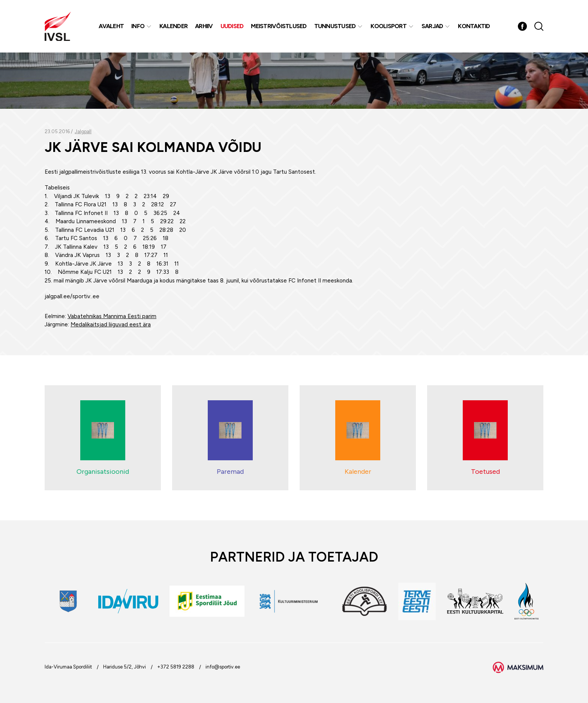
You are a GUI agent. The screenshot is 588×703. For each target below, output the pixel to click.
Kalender (173, 26)
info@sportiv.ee (223, 667)
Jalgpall (83, 131)
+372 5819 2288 (176, 667)
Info (138, 26)
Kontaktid (474, 26)
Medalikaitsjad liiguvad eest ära (111, 324)
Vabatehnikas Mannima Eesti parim (112, 316)
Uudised (232, 26)
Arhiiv (204, 26)
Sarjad (432, 26)
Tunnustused (335, 26)
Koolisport (388, 26)
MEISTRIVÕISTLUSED (279, 26)
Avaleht (111, 26)
